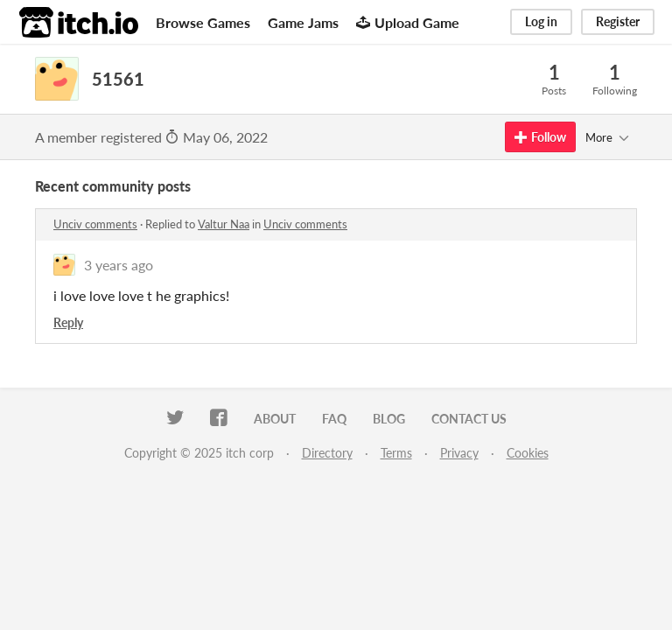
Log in (541, 21)
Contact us (469, 419)
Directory (327, 453)
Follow (540, 137)
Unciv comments (95, 224)
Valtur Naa (224, 224)
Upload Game (408, 22)
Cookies (528, 453)
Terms (396, 453)
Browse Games (203, 22)
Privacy (459, 453)
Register (618, 21)
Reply (68, 322)
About (275, 419)
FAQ (334, 419)
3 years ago (119, 265)
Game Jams (303, 22)
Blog (389, 419)
